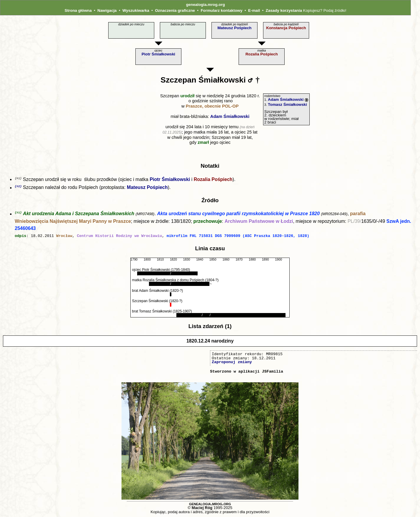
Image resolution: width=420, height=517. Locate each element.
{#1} (18, 213)
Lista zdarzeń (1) (210, 326)
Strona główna (78, 10)
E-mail (254, 10)
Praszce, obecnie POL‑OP (212, 106)
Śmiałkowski (222, 80)
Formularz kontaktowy (221, 10)
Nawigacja (107, 10)
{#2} (18, 187)
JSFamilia (273, 372)
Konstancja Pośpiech (286, 28)
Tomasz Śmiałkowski (287, 104)
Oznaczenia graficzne (175, 10)
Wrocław (64, 236)
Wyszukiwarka (136, 10)
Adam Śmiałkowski (230, 116)
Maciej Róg (202, 508)
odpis (20, 236)
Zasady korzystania (284, 10)
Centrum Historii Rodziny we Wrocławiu (120, 236)
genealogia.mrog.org (206, 5)
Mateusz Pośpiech (234, 28)
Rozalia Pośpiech (262, 54)
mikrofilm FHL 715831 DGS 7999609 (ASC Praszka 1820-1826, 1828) (238, 236)
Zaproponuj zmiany (232, 362)
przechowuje (208, 222)
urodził (187, 96)
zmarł (203, 142)
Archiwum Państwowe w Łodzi (259, 222)
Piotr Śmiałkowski (158, 54)
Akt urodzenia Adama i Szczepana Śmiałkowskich (79, 215)
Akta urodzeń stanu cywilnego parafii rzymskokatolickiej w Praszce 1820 (238, 215)
